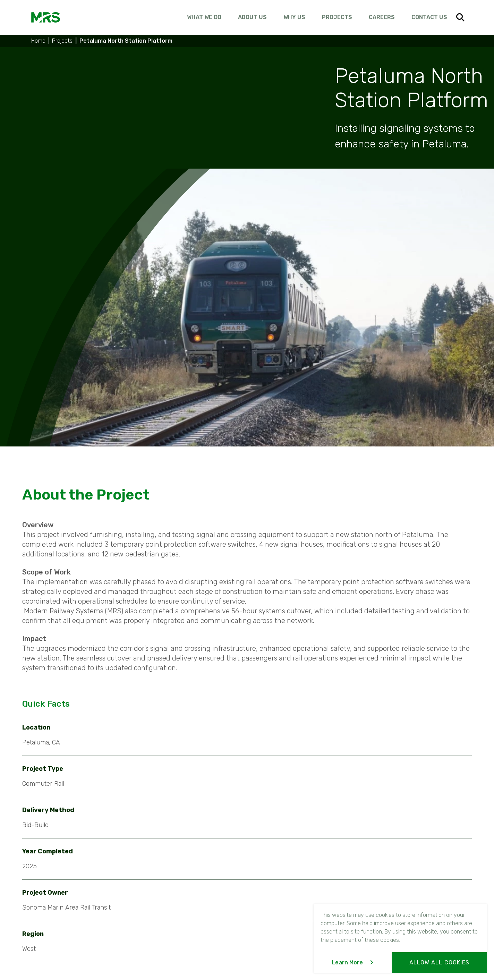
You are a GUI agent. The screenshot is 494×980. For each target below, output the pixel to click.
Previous (164, 804)
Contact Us (429, 17)
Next (335, 804)
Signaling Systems (169, 898)
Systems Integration (171, 885)
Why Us (294, 17)
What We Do (204, 17)
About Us (252, 17)
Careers (382, 17)
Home (38, 41)
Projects (337, 17)
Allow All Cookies (439, 962)
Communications (165, 911)
